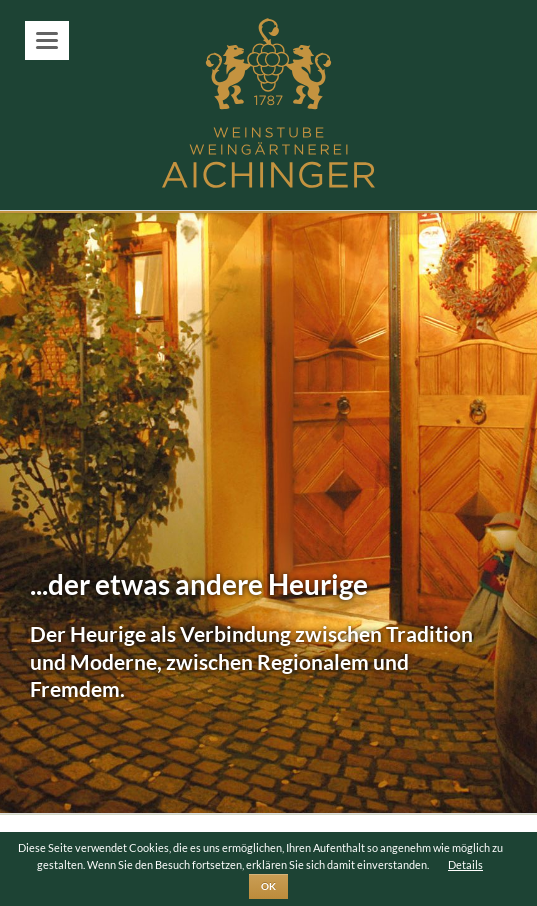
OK (268, 886)
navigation (47, 40)
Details (465, 864)
